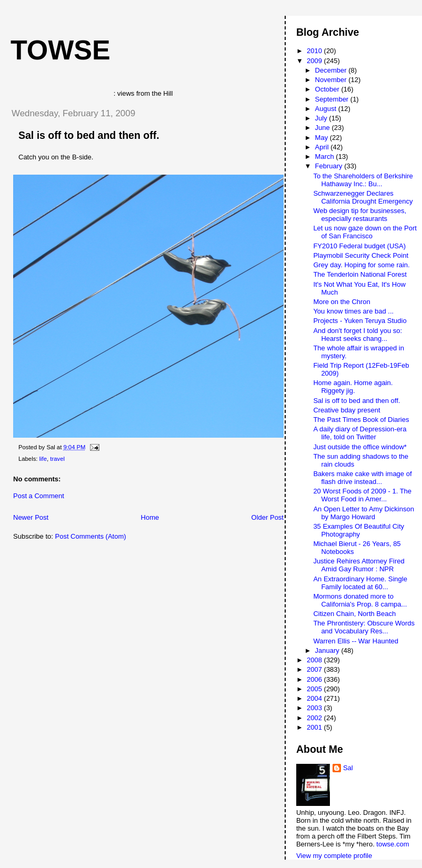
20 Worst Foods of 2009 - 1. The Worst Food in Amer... (362, 495)
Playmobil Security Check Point (361, 255)
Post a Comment (39, 496)
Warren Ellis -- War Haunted (356, 641)
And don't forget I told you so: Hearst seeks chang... (358, 335)
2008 (315, 660)
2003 (315, 708)
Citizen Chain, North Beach (354, 614)
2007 (315, 669)
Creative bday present (346, 410)
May (323, 138)
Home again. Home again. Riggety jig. (353, 387)
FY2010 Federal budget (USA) (359, 246)
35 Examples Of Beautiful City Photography (359, 530)
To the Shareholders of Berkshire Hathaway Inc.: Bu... (363, 180)
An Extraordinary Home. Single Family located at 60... (360, 583)
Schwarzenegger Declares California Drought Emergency (363, 197)
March (326, 157)
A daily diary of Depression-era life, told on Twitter (360, 433)
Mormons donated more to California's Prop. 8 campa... (360, 600)
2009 (315, 61)
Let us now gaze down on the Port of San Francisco (365, 232)
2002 (315, 718)
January (328, 650)
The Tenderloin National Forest (360, 274)
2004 (315, 698)
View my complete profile (334, 856)
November (332, 80)
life (43, 459)
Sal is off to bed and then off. (89, 135)
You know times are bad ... (353, 311)
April (323, 147)
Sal (348, 768)
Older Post (268, 517)
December (332, 70)
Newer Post (31, 517)
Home (150, 517)
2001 (315, 727)
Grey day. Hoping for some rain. (361, 265)
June (324, 128)
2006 (315, 679)
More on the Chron (341, 302)
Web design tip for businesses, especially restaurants (360, 215)
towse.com (393, 844)
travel (57, 459)
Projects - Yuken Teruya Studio (360, 321)
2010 (315, 51)
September (333, 99)
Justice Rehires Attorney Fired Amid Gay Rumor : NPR (359, 565)
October (328, 89)
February (330, 166)
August (327, 109)
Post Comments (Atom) (91, 536)
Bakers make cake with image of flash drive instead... (362, 478)
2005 (315, 689)
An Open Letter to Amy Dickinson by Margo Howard (363, 513)
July (322, 118)
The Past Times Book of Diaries (361, 420)
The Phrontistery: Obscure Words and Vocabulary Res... (364, 627)
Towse (61, 50)
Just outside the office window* (360, 447)
